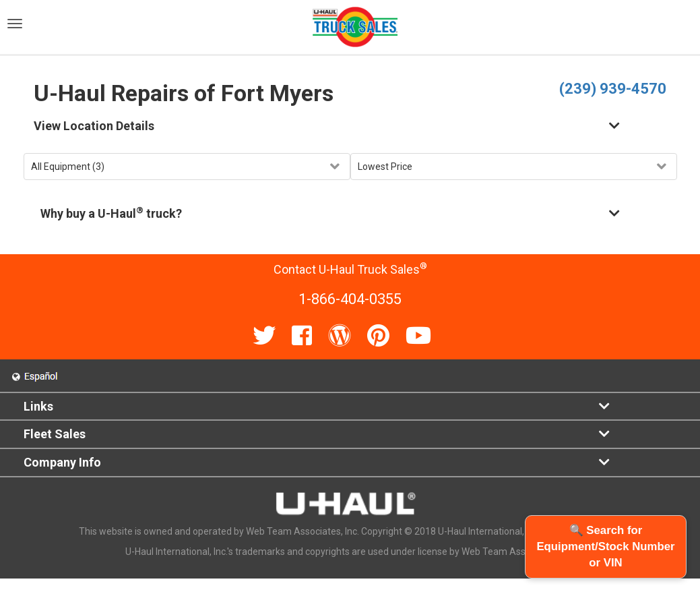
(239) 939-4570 (613, 89)
